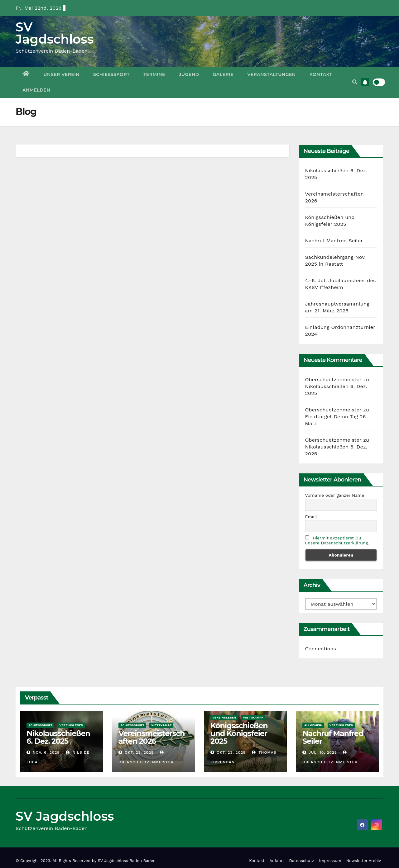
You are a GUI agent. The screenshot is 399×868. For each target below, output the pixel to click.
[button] (355, 82)
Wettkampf (161, 725)
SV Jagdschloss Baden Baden (127, 861)
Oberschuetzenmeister (333, 379)
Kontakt (321, 74)
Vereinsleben (71, 725)
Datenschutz (302, 861)
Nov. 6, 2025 (46, 752)
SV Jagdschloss (55, 33)
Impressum (330, 861)
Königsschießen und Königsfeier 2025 (239, 733)
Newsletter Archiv (364, 861)
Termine (154, 74)
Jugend (189, 74)
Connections (321, 649)
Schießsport (111, 74)
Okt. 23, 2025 (139, 752)
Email (311, 517)
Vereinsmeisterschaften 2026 (152, 737)
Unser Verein (62, 74)
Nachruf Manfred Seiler (334, 241)
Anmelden (36, 90)
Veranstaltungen (272, 74)
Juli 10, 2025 (323, 752)
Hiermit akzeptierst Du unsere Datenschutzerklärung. (337, 540)
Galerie (223, 74)
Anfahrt (277, 861)
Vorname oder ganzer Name (335, 495)
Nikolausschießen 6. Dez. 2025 (58, 737)
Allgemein (313, 725)
